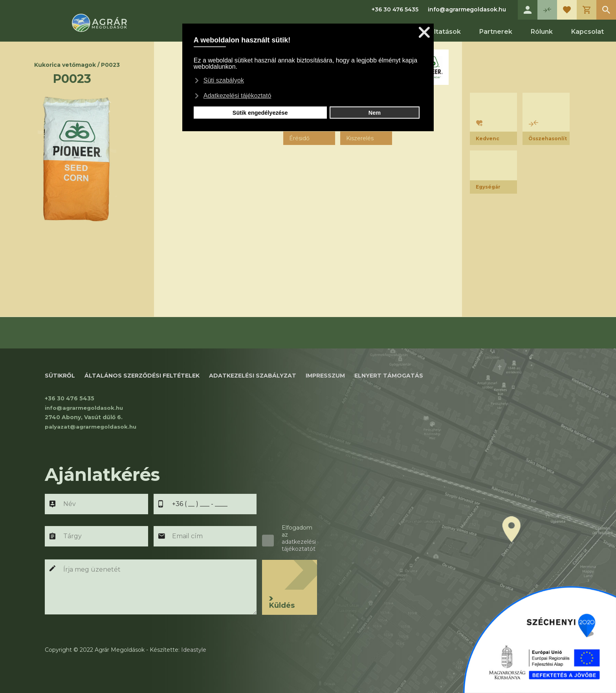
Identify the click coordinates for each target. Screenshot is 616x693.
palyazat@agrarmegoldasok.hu (91, 427)
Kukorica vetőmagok (65, 65)
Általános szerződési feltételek (142, 376)
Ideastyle (194, 650)
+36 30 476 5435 (395, 9)
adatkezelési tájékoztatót (299, 545)
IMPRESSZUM (325, 376)
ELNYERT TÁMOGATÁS (389, 376)
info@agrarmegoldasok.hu (467, 9)
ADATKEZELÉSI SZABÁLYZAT (253, 376)
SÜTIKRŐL (60, 376)
